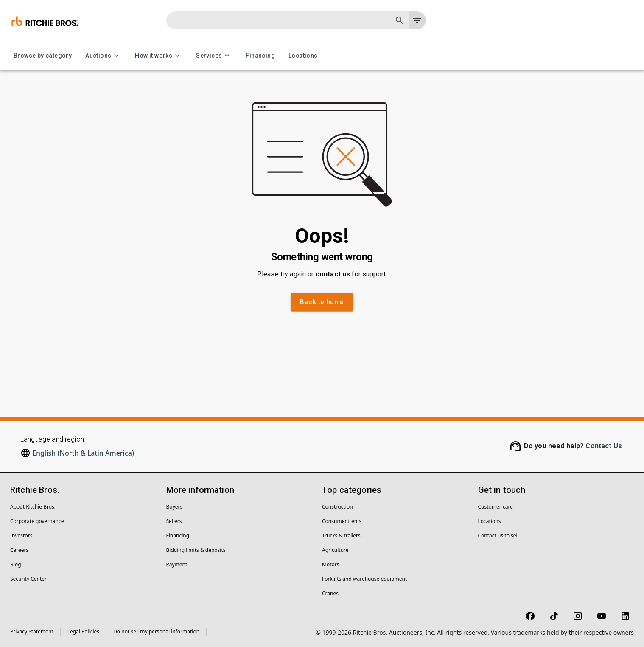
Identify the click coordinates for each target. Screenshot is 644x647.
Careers (19, 550)
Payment (177, 564)
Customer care (496, 507)
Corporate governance (37, 521)
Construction (337, 507)
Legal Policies (83, 632)
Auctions (103, 56)
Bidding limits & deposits (196, 550)
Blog (16, 564)
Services (214, 56)
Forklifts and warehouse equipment (364, 579)
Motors (330, 564)
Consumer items (342, 521)
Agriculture (335, 550)
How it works (159, 56)
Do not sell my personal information (156, 632)
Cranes (330, 593)
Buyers (175, 507)
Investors (21, 536)
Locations (303, 56)
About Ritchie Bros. (33, 507)
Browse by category (43, 56)
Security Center (28, 579)
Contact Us (604, 446)
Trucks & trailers (341, 536)
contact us (333, 274)
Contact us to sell (498, 536)
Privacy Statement (32, 632)
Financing (260, 56)
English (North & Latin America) (83, 453)
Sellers (174, 521)
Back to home (322, 302)
